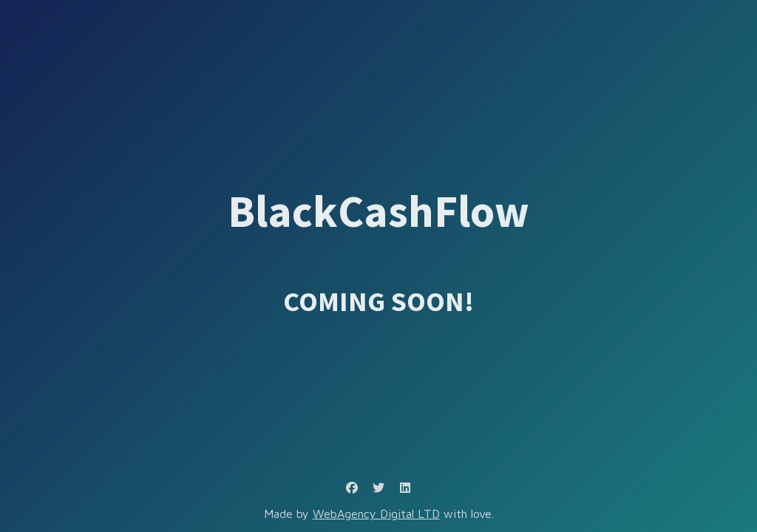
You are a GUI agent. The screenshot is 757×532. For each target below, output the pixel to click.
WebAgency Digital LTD (376, 514)
